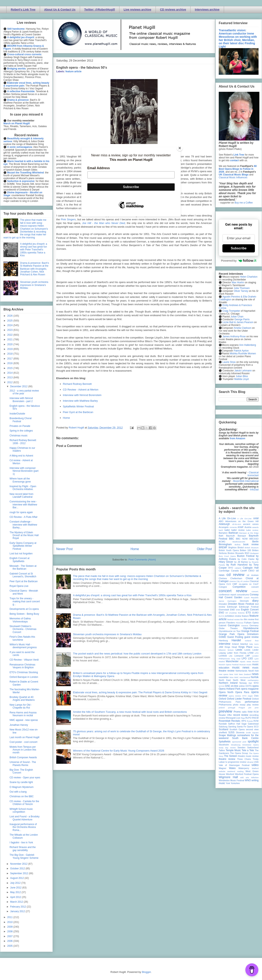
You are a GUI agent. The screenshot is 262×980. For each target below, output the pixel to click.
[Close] (180, 148)
